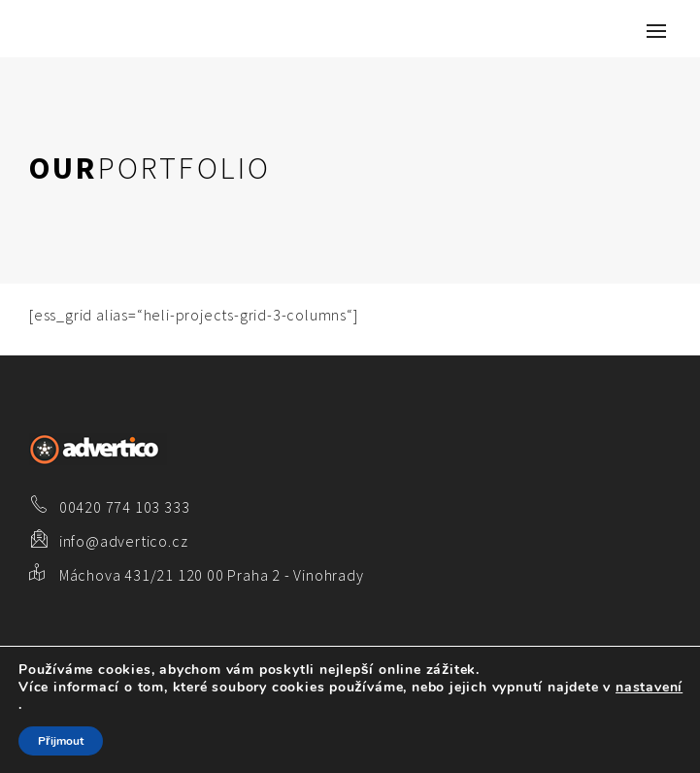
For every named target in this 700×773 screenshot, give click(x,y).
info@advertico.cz (124, 541)
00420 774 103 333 (125, 507)
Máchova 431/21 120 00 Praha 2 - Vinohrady (212, 575)
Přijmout (61, 741)
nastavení (649, 688)
